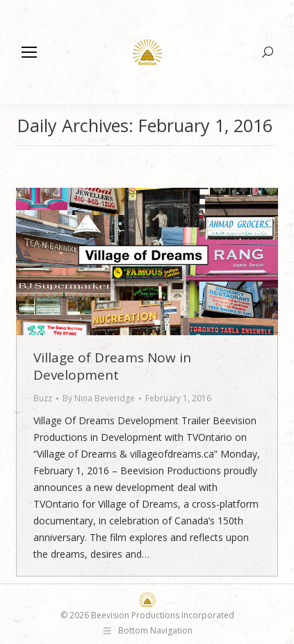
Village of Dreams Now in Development (112, 366)
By (99, 398)
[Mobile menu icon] (29, 52)
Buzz (43, 398)
